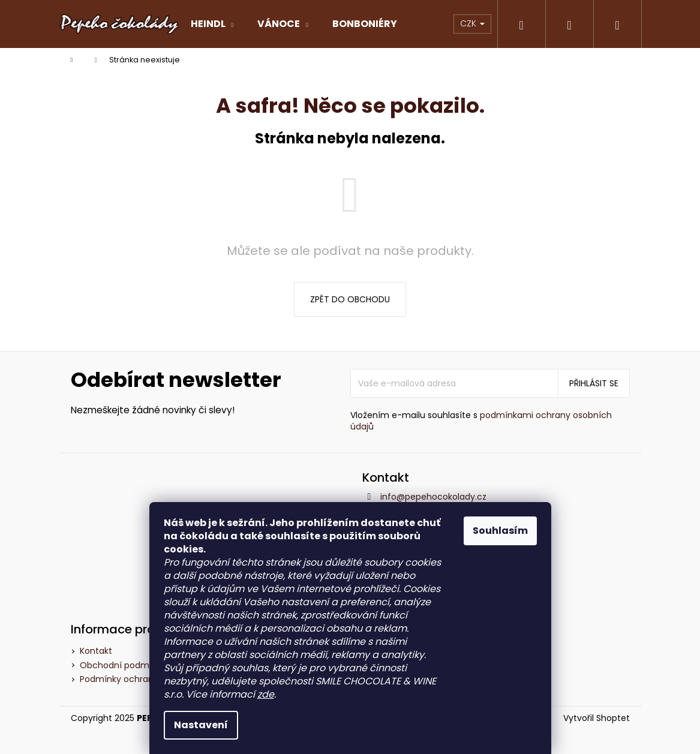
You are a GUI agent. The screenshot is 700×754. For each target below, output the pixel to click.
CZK (472, 23)
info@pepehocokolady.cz (433, 497)
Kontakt (96, 651)
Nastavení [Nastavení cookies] (201, 725)
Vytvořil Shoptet (597, 718)
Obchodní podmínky (123, 665)
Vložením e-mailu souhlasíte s (481, 421)
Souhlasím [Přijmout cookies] (500, 531)
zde (266, 694)
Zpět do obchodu (350, 299)
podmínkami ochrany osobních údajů (481, 421)
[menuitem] (212, 24)
